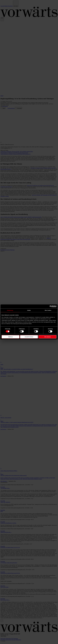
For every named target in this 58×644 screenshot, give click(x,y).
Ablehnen (11, 337)
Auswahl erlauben (29, 337)
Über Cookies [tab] (48, 310)
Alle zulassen (47, 337)
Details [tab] (29, 310)
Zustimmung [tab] (10, 310)
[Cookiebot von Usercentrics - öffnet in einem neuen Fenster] (51, 306)
